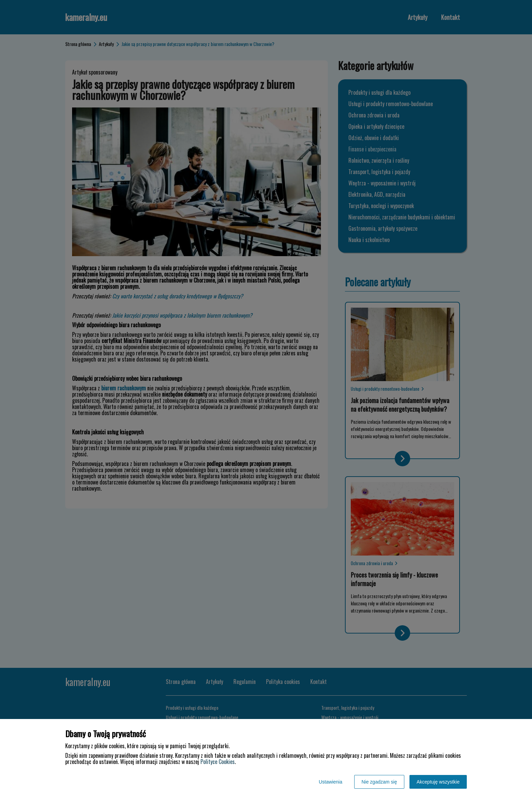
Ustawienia (331, 782)
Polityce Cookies (218, 762)
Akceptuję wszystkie (438, 782)
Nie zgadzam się (379, 782)
